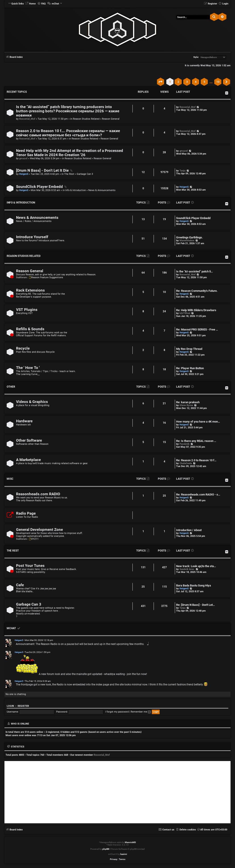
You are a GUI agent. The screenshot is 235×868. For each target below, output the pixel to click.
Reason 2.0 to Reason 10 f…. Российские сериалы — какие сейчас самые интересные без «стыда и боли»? (68, 133)
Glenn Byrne (186, 405)
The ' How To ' (28, 368)
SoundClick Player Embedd (39, 187)
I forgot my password (117, 712)
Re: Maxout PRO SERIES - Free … (197, 329)
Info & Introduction (76, 190)
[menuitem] (30, 4)
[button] (161, 82)
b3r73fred (185, 313)
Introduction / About (189, 530)
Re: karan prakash (188, 402)
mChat (11, 628)
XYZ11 (33, 539)
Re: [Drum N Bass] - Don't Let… (196, 605)
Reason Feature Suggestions (46, 277)
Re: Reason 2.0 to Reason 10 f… (196, 460)
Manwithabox (187, 241)
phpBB (106, 849)
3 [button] (187, 82)
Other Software (29, 440)
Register (23, 706)
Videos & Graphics (32, 402)
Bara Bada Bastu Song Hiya (194, 585)
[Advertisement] (117, 792)
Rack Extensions (30, 290)
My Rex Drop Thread (189, 349)
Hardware (24, 421)
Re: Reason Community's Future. (197, 291)
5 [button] (204, 82)
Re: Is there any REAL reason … (196, 441)
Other (11, 387)
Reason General (111, 119)
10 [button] (218, 82)
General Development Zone (39, 530)
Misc (10, 479)
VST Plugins (27, 310)
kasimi (124, 854)
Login (10, 706)
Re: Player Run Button (190, 368)
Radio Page (26, 513)
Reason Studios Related (86, 119)
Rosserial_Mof (27, 119)
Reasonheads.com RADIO (38, 494)
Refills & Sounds (30, 329)
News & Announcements (102, 190)
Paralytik (184, 444)
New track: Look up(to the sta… (196, 566)
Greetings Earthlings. (190, 237)
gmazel (23, 158)
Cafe (20, 585)
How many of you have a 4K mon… (198, 422)
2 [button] (178, 82)
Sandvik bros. (187, 569)
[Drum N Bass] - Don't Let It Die (42, 170)
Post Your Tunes (30, 566)
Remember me (141, 712)
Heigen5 (24, 174)
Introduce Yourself (32, 237)
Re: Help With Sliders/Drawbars (196, 310)
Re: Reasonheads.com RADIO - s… (198, 494)
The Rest (69, 174)
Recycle (23, 348)
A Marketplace (28, 460)
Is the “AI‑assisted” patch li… (195, 271)
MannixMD (130, 842)
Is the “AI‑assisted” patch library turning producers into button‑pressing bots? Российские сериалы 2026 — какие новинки (68, 111)
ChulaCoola (186, 463)
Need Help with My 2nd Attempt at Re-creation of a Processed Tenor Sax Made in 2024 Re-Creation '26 (70, 153)
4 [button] (196, 82)
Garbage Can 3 (85, 174)
